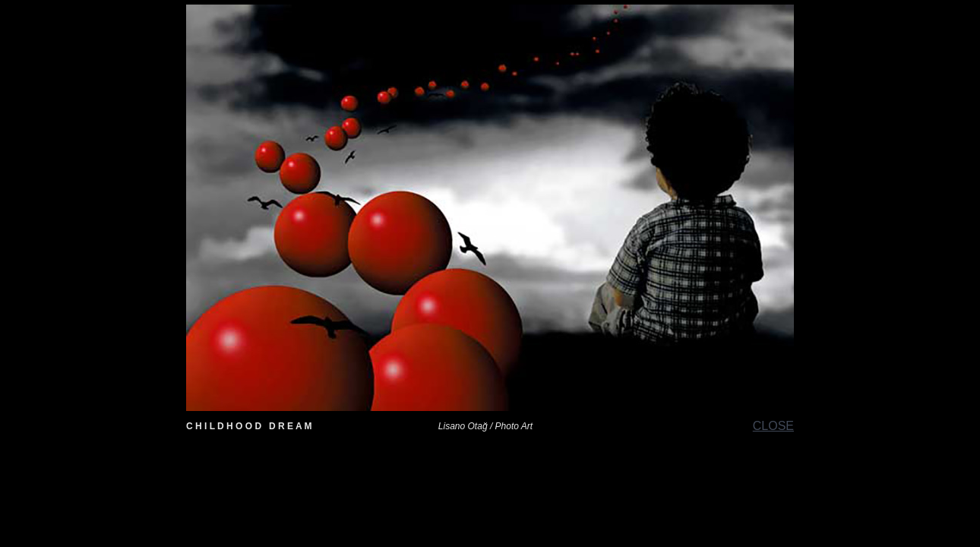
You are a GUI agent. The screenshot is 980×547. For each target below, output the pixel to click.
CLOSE (773, 426)
